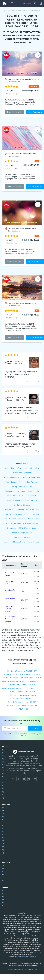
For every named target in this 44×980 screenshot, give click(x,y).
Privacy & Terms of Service (27, 957)
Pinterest (35, 779)
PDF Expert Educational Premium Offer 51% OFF (22, 674)
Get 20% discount (35, 112)
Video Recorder (34, 542)
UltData (4, 765)
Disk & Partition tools (15, 496)
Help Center (4, 891)
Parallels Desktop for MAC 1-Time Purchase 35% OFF (22, 688)
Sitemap (4, 897)
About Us (4, 866)
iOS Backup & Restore (22, 505)
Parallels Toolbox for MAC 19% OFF (22, 692)
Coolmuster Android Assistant (9, 609)
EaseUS (4, 817)
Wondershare (4, 820)
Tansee (4, 844)
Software (16, 533)
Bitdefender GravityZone (4, 759)
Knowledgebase (4, 900)
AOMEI (4, 823)
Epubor (4, 850)
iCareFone (4, 762)
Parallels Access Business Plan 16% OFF (22, 705)
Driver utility (34, 468)
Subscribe (35, 728)
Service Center (4, 875)
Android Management (12, 477)
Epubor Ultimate (4, 792)
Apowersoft (4, 853)
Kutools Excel (4, 768)
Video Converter (31, 496)
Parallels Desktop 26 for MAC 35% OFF (22, 685)
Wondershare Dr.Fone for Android (10, 619)
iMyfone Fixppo (4, 795)
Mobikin (4, 847)
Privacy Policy (33, 734)
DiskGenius (4, 786)
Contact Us (4, 881)
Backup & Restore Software (22, 487)
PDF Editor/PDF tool (31, 523)
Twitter (29, 779)
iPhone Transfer (33, 491)
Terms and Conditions (22, 736)
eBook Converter (31, 500)
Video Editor (10, 468)
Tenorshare (4, 814)
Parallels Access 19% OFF (22, 699)
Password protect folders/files (29, 519)
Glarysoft (4, 832)
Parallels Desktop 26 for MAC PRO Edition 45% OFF (22, 678)
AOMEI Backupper (4, 780)
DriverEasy (4, 753)
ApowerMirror (4, 798)
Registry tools (27, 533)
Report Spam (4, 894)
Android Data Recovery (32, 477)
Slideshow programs (14, 500)
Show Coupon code (14, 112)
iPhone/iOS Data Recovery (15, 491)
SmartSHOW (4, 777)
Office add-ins (22, 468)
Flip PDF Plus (4, 789)
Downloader (12, 528)
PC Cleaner (35, 514)
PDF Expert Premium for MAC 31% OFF (22, 671)
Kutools (4, 808)
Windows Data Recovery (29, 482)
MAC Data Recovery (13, 523)
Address (4, 878)
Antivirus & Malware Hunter (15, 542)
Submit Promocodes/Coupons (4, 903)
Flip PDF (8, 514)
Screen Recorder (32, 510)
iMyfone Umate (4, 783)
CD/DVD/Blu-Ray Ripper (28, 528)
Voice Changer (12, 482)
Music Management (21, 514)
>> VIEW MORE (22, 709)
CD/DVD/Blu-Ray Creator (15, 510)
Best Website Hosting (4, 872)
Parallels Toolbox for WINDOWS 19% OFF (22, 695)
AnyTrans (4, 771)
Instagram (13, 779)
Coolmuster (4, 756)
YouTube (24, 779)
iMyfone (4, 829)
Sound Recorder (10, 519)
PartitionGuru (4, 774)
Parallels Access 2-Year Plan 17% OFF (22, 702)
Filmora (4, 750)
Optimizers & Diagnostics (22, 473)
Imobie (4, 841)
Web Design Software (22, 537)
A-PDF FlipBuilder (4, 856)
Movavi (4, 811)
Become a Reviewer (4, 906)
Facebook (18, 779)
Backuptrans (4, 838)
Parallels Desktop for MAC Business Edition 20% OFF (22, 681)
